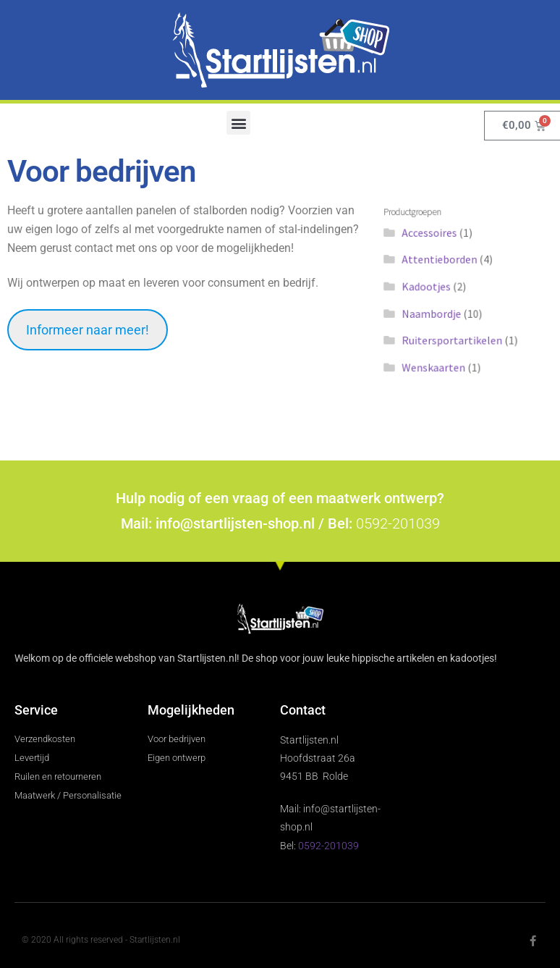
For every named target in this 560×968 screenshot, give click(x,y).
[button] (238, 123)
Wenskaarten (440, 353)
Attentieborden (445, 266)
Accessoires (437, 245)
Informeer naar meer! (88, 330)
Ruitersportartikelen (455, 332)
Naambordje (438, 310)
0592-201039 (398, 523)
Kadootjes (434, 288)
